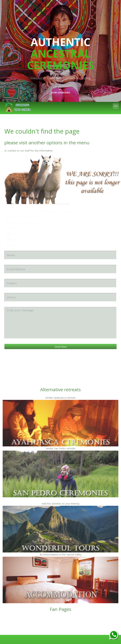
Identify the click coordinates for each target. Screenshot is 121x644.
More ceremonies (61, 93)
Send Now (61, 347)
